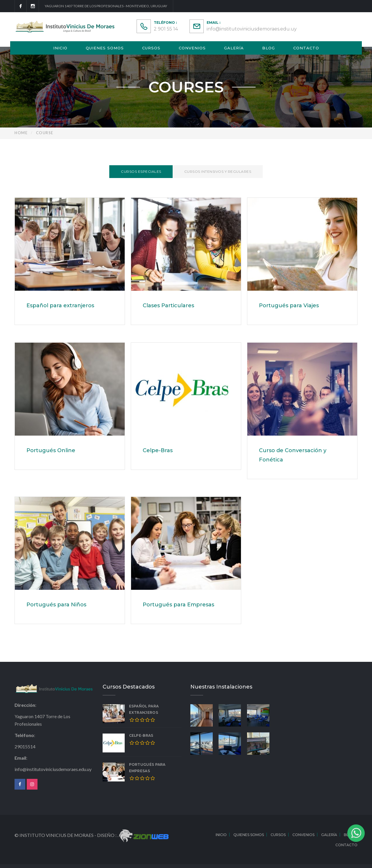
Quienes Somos (105, 48)
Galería (234, 48)
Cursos (151, 48)
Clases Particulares (168, 305)
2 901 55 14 (166, 29)
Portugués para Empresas (178, 605)
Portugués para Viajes (289, 305)
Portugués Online (51, 450)
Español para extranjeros (60, 305)
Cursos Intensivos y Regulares (218, 171)
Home (21, 133)
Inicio (60, 48)
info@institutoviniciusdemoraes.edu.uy (252, 29)
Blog (269, 48)
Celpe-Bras (158, 450)
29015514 (25, 746)
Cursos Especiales (141, 171)
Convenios (192, 48)
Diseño (106, 835)
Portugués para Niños (56, 605)
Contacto (306, 48)
